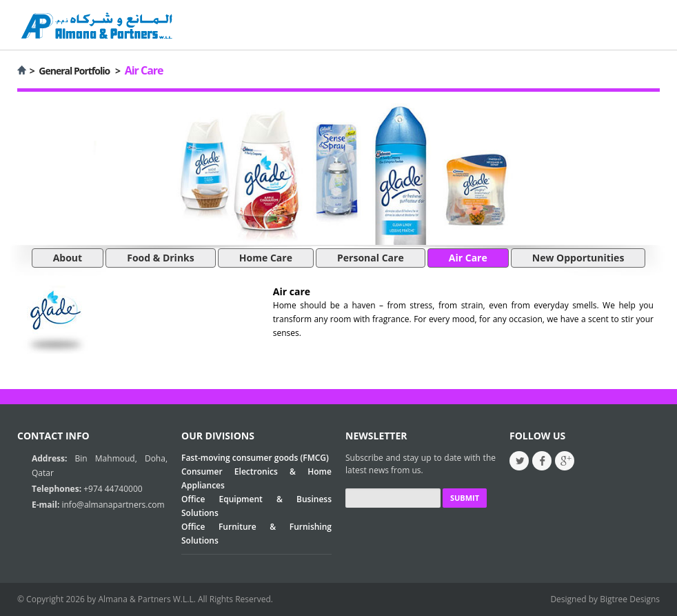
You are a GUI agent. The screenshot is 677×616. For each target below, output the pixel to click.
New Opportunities (578, 258)
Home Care (266, 258)
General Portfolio (74, 71)
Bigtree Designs (630, 599)
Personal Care (371, 258)
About (68, 258)
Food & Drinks (161, 258)
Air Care (468, 258)
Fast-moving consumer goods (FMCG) (255, 458)
